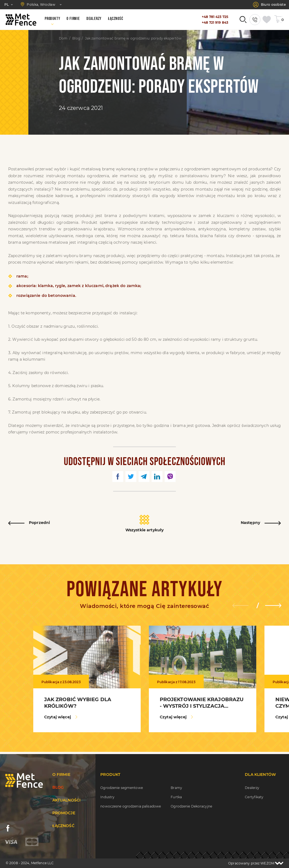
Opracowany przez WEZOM (256, 863)
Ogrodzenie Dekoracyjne (191, 806)
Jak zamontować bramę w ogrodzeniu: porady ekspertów (133, 38)
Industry (107, 797)
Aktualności (67, 800)
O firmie (61, 774)
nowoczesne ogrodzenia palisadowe (131, 806)
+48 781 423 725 (215, 17)
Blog (76, 38)
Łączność (63, 826)
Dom (63, 38)
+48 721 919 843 (215, 22)
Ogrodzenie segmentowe (122, 788)
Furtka (176, 797)
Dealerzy (252, 788)
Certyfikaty (254, 797)
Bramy (176, 788)
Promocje (64, 813)
